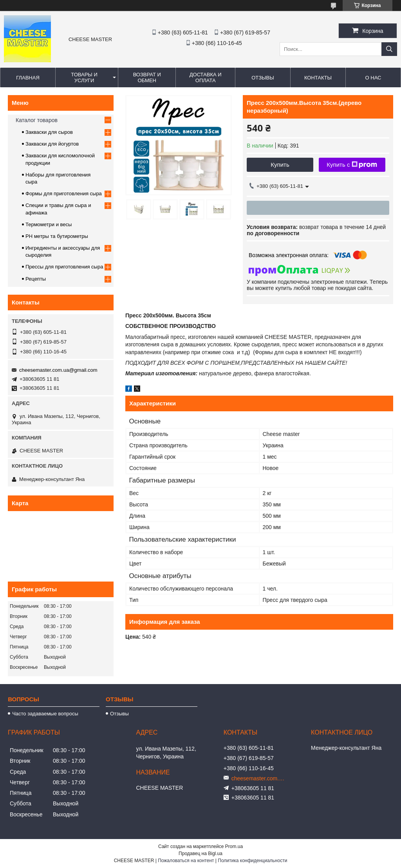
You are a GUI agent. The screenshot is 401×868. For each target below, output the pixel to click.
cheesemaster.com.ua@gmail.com (58, 370)
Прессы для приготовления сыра (64, 267)
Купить (280, 165)
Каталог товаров (37, 120)
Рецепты (36, 279)
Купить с (352, 165)
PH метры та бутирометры (57, 236)
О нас (373, 78)
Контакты (318, 78)
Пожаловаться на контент (186, 861)
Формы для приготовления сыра (64, 194)
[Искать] (389, 49)
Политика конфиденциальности (252, 861)
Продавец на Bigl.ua (200, 854)
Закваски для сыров (49, 132)
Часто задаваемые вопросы (45, 714)
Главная (28, 78)
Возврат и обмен (147, 77)
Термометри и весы (49, 224)
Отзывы (263, 78)
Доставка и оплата (206, 77)
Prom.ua (234, 846)
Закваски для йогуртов (52, 144)
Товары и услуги (84, 77)
